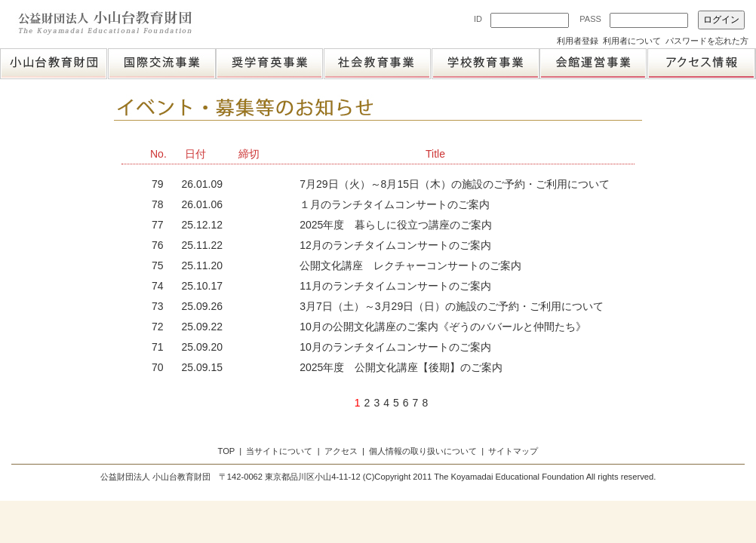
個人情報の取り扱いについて (423, 451)
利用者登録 (578, 41)
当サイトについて (279, 451)
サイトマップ (513, 451)
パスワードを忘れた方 (707, 41)
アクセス (341, 451)
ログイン (721, 20)
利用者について (632, 41)
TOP (227, 451)
